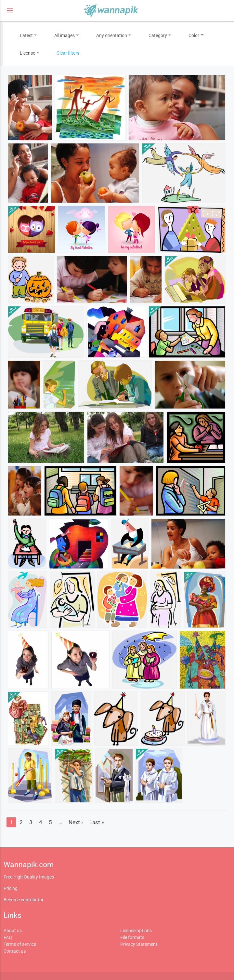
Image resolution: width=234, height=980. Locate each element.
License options (136, 931)
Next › (76, 822)
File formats (132, 937)
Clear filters (68, 53)
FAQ (8, 937)
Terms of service (20, 944)
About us (13, 931)
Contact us (15, 951)
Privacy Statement (139, 944)
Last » (97, 822)
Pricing (11, 888)
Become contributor (24, 900)
